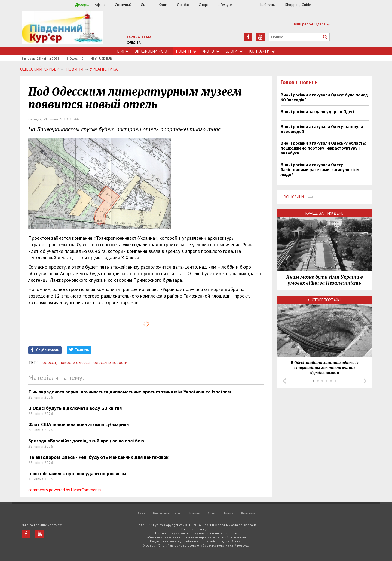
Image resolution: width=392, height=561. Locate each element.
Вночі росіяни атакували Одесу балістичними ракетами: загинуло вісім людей (320, 169)
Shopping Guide (298, 5)
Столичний (123, 5)
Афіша (100, 5)
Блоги (234, 51)
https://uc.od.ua (62, 29)
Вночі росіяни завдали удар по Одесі (317, 111)
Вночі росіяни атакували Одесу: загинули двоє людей (322, 129)
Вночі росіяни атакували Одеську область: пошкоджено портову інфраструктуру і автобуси (323, 148)
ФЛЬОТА (134, 43)
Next (365, 381)
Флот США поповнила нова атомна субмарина (79, 424)
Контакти (262, 51)
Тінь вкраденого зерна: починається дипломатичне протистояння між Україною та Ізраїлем (130, 392)
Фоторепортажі (324, 300)
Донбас (183, 5)
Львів (145, 5)
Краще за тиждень (324, 213)
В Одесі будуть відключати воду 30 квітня (75, 408)
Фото (211, 51)
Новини (186, 51)
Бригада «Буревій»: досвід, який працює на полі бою (86, 441)
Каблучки (268, 5)
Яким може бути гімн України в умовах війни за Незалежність (324, 280)
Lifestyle (225, 5)
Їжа (249, 5)
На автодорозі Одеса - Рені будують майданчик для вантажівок (98, 457)
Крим (163, 5)
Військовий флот (152, 51)
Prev (284, 381)
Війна (123, 51)
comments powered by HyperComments (65, 490)
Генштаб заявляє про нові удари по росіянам (77, 473)
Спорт (204, 5)
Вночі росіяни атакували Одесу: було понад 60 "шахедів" (324, 97)
